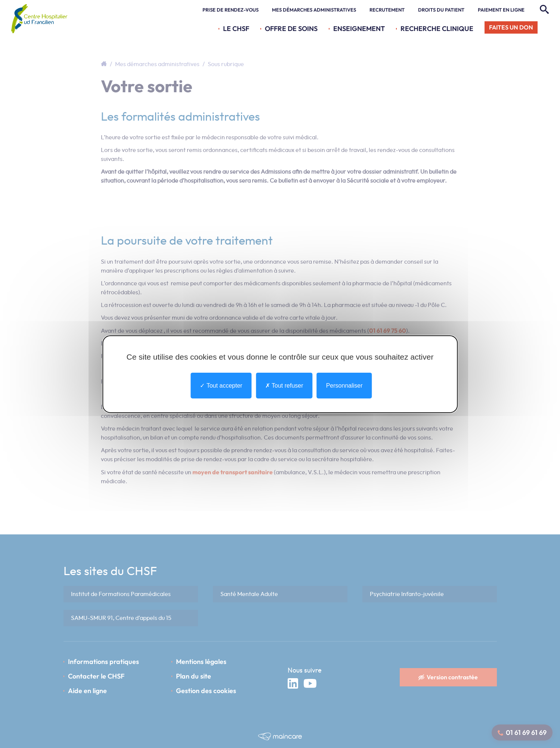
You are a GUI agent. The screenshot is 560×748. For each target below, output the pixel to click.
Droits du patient (441, 10)
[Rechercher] (543, 10)
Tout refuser (284, 385)
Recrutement (387, 10)
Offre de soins (291, 29)
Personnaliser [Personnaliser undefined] (344, 385)
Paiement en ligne (501, 10)
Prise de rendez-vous (231, 10)
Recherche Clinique (437, 29)
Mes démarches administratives (314, 10)
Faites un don (511, 27)
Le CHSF (236, 29)
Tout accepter (221, 385)
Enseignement (359, 29)
